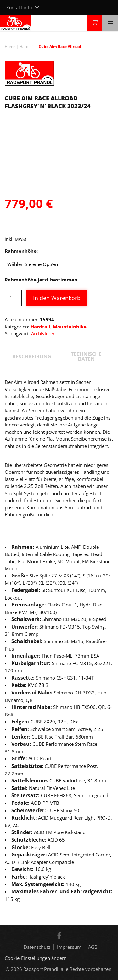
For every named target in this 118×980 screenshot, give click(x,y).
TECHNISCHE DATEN (86, 357)
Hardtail (27, 46)
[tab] (32, 357)
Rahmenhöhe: (21, 251)
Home (10, 46)
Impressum (69, 947)
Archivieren (43, 333)
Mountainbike (70, 327)
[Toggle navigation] (110, 23)
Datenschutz (37, 947)
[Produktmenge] (13, 298)
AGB (93, 947)
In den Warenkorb (57, 298)
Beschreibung (32, 357)
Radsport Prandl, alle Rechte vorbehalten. (68, 969)
